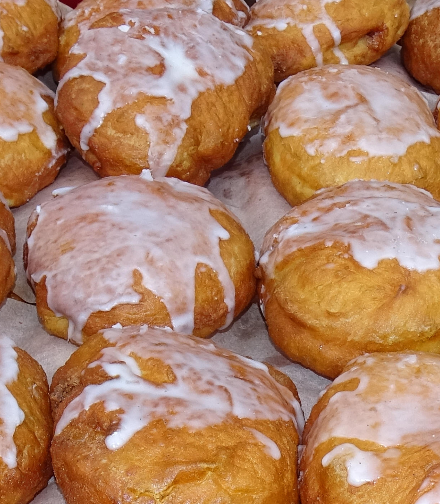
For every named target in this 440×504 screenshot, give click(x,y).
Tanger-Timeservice (223, 346)
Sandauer (239, 472)
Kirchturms (271, 472)
